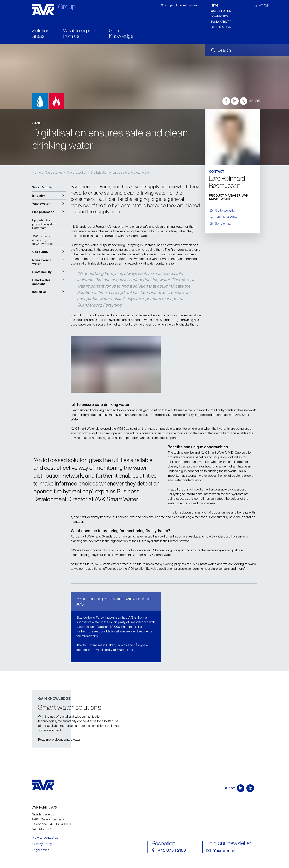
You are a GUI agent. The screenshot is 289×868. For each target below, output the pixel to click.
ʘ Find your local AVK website (180, 5)
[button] (49, 187)
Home (37, 172)
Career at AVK (221, 27)
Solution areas (41, 34)
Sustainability (221, 22)
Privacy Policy (42, 844)
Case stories (221, 11)
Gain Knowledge (121, 34)
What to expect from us (79, 34)
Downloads (219, 16)
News (215, 5)
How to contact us (45, 838)
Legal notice (41, 850)
